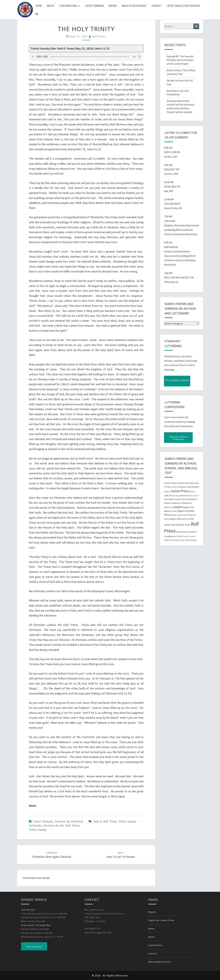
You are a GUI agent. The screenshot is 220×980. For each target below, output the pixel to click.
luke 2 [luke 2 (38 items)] (172, 499)
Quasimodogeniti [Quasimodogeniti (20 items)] (171, 519)
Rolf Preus (99, 36)
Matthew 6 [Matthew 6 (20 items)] (168, 503)
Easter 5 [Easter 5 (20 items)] (169, 487)
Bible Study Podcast (134, 6)
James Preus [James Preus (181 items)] (180, 491)
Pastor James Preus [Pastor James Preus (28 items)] (180, 515)
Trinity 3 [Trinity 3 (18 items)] (192, 536)
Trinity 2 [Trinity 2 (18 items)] (186, 536)
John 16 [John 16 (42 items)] (168, 495)
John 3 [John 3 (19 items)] (192, 492)
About (51, 6)
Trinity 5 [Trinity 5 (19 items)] (167, 540)
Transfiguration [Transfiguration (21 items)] (170, 536)
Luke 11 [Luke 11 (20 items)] (178, 499)
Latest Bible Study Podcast (183, 6)
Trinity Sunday (38, 830)
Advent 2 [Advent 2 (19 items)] (175, 483)
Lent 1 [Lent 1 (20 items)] (191, 496)
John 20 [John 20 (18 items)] (175, 496)
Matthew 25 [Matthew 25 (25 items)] (169, 507)
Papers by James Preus (161, 920)
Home (39, 6)
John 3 (97, 821)
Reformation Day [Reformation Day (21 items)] (184, 519)
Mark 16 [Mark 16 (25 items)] (185, 499)
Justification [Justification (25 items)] (183, 496)
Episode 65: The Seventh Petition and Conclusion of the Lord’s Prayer (180, 60)
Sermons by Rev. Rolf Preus (61, 825)
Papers (113, 6)
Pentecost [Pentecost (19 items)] (192, 515)
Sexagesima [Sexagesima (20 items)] (193, 532)
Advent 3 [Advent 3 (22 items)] (182, 483)
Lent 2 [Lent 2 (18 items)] (196, 496)
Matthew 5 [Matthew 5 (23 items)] (193, 499)
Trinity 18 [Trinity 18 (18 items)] (181, 540)
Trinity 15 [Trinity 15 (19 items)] (174, 540)
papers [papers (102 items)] (179, 507)
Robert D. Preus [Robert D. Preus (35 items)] (183, 525)
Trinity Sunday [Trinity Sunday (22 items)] (191, 540)
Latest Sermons (94, 6)
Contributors (68, 6)
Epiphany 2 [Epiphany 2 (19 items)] (183, 487)
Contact (157, 6)
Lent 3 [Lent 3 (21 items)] (166, 499)
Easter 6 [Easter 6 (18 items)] (175, 487)
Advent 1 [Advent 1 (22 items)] (168, 483)
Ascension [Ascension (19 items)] (190, 483)
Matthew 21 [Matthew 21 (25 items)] (177, 503)
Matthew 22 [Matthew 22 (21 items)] (187, 503)
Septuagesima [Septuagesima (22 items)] (182, 532)
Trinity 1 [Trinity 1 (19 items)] (179, 536)
